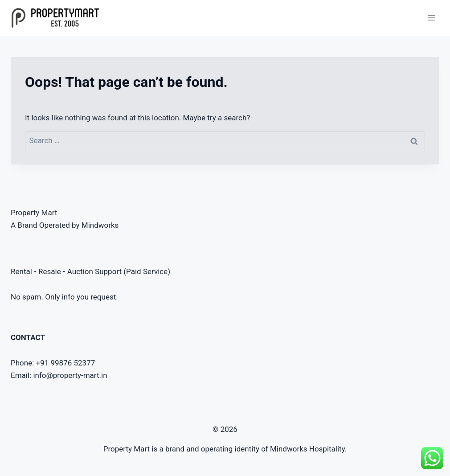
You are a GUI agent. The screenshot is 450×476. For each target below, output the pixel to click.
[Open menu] (431, 18)
